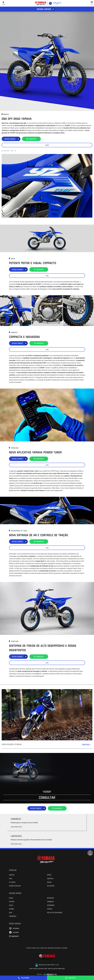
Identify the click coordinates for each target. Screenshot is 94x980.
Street (49, 875)
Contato (50, 909)
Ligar (47, 145)
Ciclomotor (51, 886)
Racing (49, 882)
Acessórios (51, 905)
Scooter (12, 875)
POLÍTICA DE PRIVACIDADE (55, 912)
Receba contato (44, 9)
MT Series (12, 882)
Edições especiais (15, 886)
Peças (11, 905)
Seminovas (50, 898)
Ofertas (12, 902)
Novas (11, 898)
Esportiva (50, 878)
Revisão (12, 909)
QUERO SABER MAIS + (16, 827)
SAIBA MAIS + (86, 744)
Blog (11, 912)
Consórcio (50, 902)
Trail (11, 878)
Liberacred (13, 916)
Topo (90, 853)
